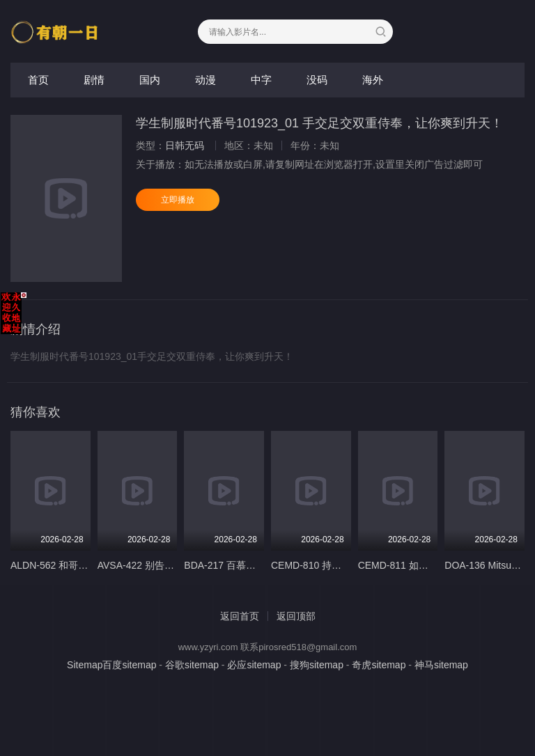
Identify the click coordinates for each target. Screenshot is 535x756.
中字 (261, 80)
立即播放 (178, 200)
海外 (373, 80)
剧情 (94, 80)
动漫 (206, 80)
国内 (150, 80)
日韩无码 (185, 145)
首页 (38, 80)
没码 (317, 80)
